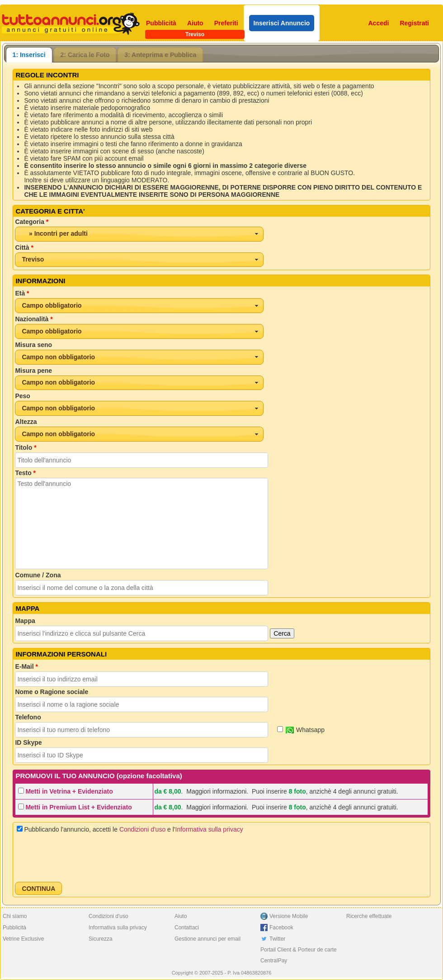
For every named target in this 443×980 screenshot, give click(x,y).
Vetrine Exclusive (23, 939)
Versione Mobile (289, 916)
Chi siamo (15, 916)
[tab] (29, 55)
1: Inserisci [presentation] (29, 55)
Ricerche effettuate (369, 916)
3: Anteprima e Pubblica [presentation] (160, 55)
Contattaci (187, 928)
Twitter (277, 939)
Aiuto (195, 23)
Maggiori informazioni (216, 791)
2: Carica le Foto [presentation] (85, 55)
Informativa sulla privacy (209, 829)
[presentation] (84, 857)
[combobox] (139, 234)
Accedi (379, 23)
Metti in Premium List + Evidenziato (78, 807)
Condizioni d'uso (142, 829)
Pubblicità (161, 23)
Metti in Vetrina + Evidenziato (69, 791)
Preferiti (226, 23)
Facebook (281, 928)
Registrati (414, 23)
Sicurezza (101, 939)
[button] (38, 888)
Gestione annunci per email (207, 939)
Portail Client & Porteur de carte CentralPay (299, 955)
